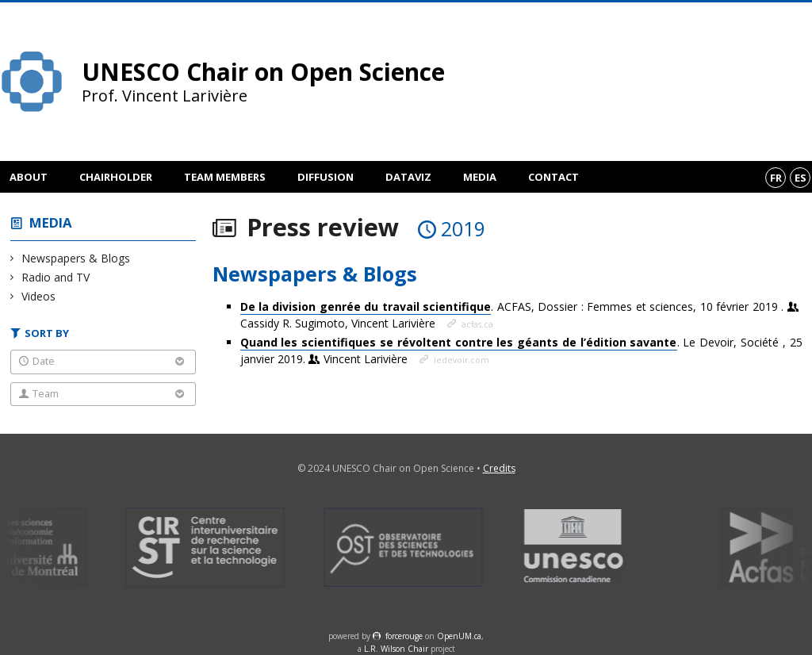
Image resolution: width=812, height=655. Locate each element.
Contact (553, 177)
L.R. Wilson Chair (396, 649)
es (801, 178)
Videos (39, 296)
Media (480, 177)
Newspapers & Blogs (76, 258)
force (404, 636)
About (29, 177)
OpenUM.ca (459, 636)
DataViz (408, 177)
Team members (225, 177)
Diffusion (326, 177)
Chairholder (116, 177)
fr (776, 178)
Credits (499, 468)
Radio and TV (56, 277)
